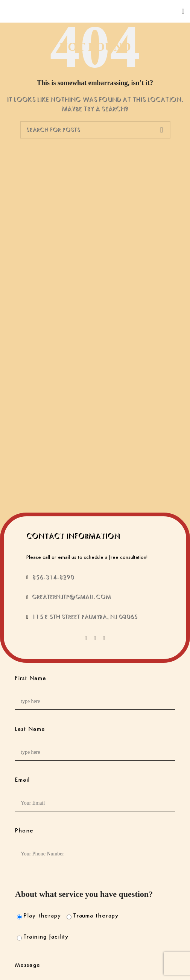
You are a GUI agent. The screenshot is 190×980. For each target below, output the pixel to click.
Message (28, 965)
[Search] (95, 130)
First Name (31, 679)
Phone (24, 831)
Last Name (30, 729)
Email (23, 780)
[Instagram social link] (104, 638)
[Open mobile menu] (183, 11)
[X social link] (95, 638)
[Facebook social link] (86, 638)
